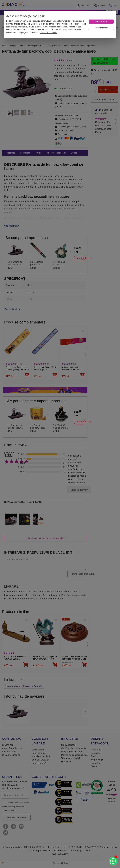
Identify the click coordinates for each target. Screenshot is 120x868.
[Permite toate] (101, 22)
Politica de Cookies (48, 33)
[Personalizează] (101, 28)
